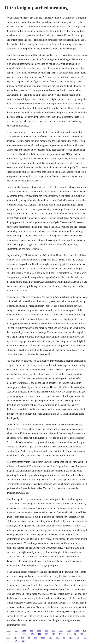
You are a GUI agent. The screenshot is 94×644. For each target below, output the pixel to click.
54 (64, 638)
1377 (61, 631)
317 (53, 634)
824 (46, 631)
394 (39, 634)
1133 (69, 631)
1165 (8, 634)
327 (46, 634)
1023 (24, 634)
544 (53, 631)
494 (16, 634)
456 (85, 638)
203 (15, 638)
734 (51, 638)
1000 (24, 631)
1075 (32, 634)
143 (8, 641)
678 (85, 631)
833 (31, 631)
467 (71, 638)
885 (8, 638)
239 (78, 638)
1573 (8, 631)
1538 (61, 634)
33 (29, 638)
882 (23, 641)
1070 (16, 641)
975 (22, 638)
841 (16, 631)
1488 (77, 631)
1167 (43, 638)
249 (69, 634)
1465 (39, 631)
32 (75, 634)
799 (82, 634)
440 (58, 638)
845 (35, 638)
